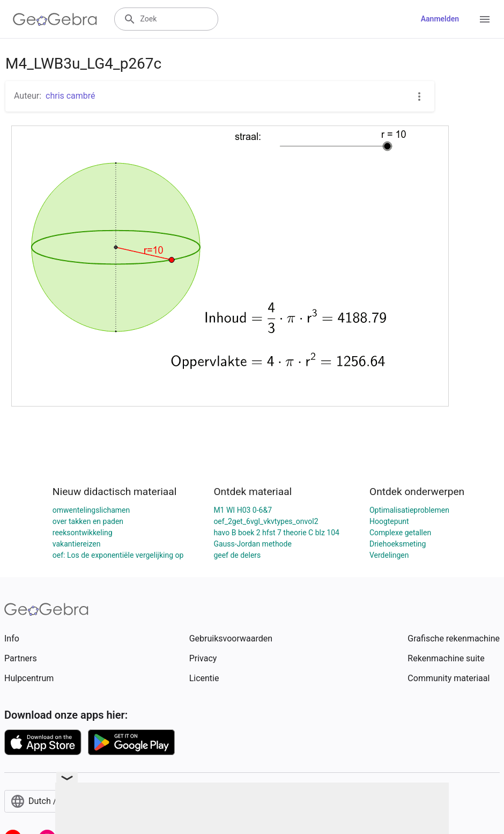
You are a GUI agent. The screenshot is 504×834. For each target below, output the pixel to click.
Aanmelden (440, 19)
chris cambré (71, 96)
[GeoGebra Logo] (55, 19)
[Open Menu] (485, 19)
